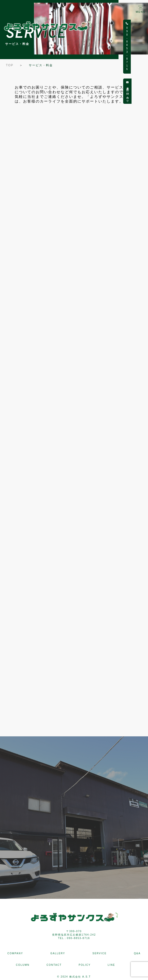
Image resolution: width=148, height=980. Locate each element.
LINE (111, 965)
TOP (10, 65)
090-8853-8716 (143, 47)
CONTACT (54, 965)
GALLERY (58, 953)
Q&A (137, 953)
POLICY (85, 965)
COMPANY (15, 953)
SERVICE (100, 953)
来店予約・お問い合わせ (144, 91)
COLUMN (23, 965)
